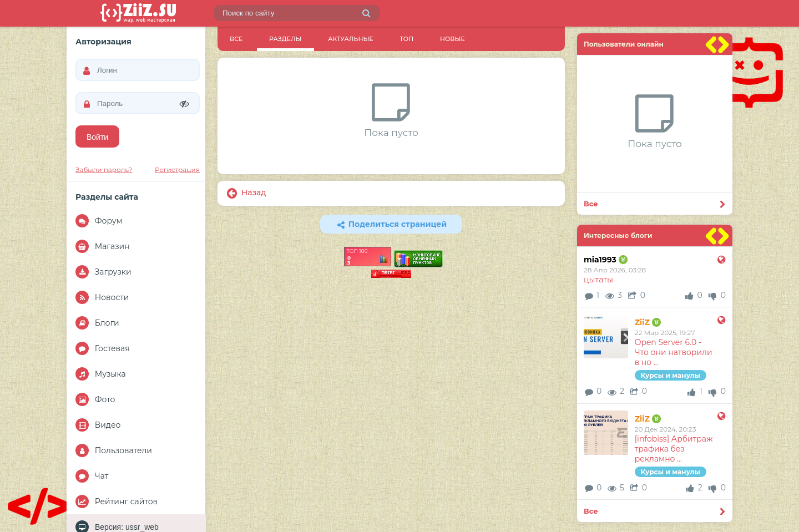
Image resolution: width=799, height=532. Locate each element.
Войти (97, 137)
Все (236, 39)
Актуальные (350, 39)
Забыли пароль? (104, 169)
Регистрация (177, 169)
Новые (452, 39)
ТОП (406, 39)
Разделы (285, 39)
